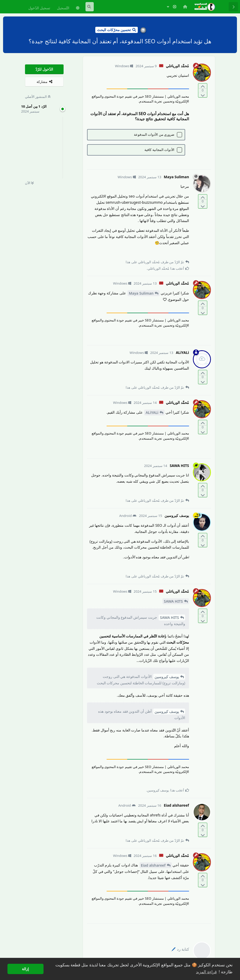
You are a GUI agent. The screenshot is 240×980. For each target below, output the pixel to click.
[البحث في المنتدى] (90, 7)
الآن (29, 183)
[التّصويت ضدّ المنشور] (203, 95)
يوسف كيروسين (167, 677)
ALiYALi (152, 412)
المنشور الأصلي (38, 97)
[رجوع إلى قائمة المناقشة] (233, 7)
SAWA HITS (173, 601)
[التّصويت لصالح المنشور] (203, 86)
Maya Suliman (141, 293)
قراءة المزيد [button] (206, 972)
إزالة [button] (25, 969)
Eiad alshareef (153, 865)
